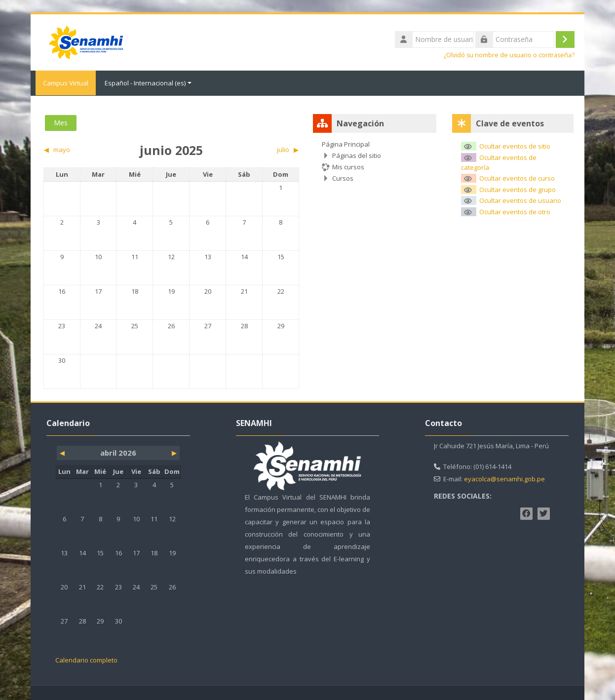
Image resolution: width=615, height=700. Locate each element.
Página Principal (346, 144)
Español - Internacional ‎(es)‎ (148, 83)
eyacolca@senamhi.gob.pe (504, 478)
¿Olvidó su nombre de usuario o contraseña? (509, 55)
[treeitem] (375, 161)
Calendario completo (86, 660)
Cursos (343, 178)
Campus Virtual (63, 83)
